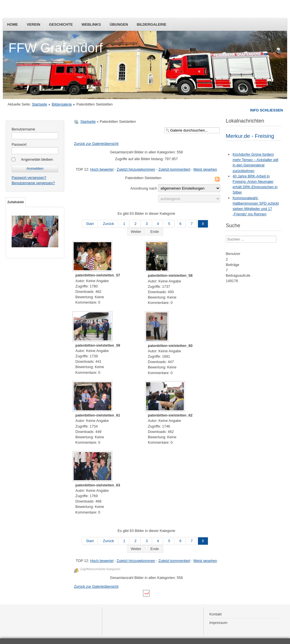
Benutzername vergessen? (33, 183)
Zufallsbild (16, 202)
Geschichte (61, 24)
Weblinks (91, 24)
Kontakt (215, 614)
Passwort (19, 144)
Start (90, 224)
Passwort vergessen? (29, 178)
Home (12, 24)
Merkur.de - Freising (250, 136)
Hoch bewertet (102, 169)
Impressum (218, 623)
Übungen (119, 24)
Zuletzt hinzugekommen (136, 169)
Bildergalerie (152, 24)
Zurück (108, 224)
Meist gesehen (205, 169)
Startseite (39, 104)
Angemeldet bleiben (37, 159)
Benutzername (23, 129)
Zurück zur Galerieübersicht (96, 144)
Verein (33, 24)
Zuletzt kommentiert (174, 169)
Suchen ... (226, 236)
